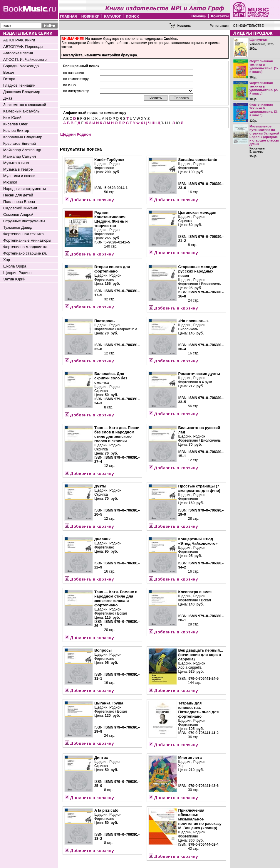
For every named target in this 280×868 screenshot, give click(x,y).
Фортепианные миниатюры (27, 240)
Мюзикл (10, 182)
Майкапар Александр (22, 150)
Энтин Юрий (14, 279)
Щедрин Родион (17, 273)
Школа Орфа (15, 266)
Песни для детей (18, 195)
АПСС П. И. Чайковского (25, 59)
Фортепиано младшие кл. (26, 247)
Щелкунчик (258, 40)
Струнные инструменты (24, 221)
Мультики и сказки (19, 176)
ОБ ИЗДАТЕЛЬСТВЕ (248, 26)
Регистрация (219, 26)
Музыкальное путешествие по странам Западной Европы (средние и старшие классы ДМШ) (264, 135)
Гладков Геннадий (19, 85)
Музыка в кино (16, 163)
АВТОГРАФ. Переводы (23, 47)
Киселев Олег (15, 124)
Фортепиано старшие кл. (25, 253)
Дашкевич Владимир (22, 92)
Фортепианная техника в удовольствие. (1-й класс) (264, 66)
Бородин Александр (21, 66)
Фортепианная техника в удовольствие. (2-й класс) (264, 88)
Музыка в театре (18, 169)
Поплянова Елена (19, 202)
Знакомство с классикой (25, 105)
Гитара (9, 79)
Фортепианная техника (24, 234)
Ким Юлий (12, 118)
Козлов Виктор (16, 131)
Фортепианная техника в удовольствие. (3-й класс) (264, 110)
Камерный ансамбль (21, 111)
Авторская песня (18, 53)
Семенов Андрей (18, 215)
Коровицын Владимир (23, 137)
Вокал (9, 72)
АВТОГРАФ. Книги (19, 40)
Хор (7, 260)
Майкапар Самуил (20, 156)
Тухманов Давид (18, 227)
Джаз (8, 98)
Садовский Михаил (20, 208)
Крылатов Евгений (20, 143)
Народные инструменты (25, 189)
